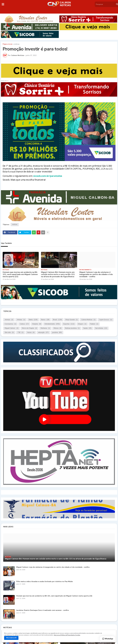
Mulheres (45, 328)
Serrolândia (101, 328)
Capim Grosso (106, 320)
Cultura (24, 324)
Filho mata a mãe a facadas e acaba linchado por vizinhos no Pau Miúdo (45, 582)
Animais (9, 320)
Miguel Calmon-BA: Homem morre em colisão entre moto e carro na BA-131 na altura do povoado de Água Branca (58, 275)
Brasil (57, 320)
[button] (3, 4)
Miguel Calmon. (12, 328)
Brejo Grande (72, 320)
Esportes (69, 324)
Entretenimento (52, 324)
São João (9, 333)
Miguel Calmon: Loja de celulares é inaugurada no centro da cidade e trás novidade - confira (96, 275)
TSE (20, 333)
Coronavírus (10, 324)
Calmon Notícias (88, 320)
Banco (45, 320)
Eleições (37, 324)
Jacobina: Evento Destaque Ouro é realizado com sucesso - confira (42, 610)
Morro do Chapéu (29, 328)
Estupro (82, 324)
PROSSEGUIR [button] (11, 638)
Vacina (31, 333)
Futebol (94, 324)
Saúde (87, 328)
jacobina (57, 333)
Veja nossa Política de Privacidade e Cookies (67, 635)
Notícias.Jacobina (72, 328)
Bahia (33, 320)
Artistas (21, 320)
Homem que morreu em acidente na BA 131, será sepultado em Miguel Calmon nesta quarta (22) (20, 275)
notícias (17, 44)
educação (43, 333)
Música (58, 328)
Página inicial (7, 44)
